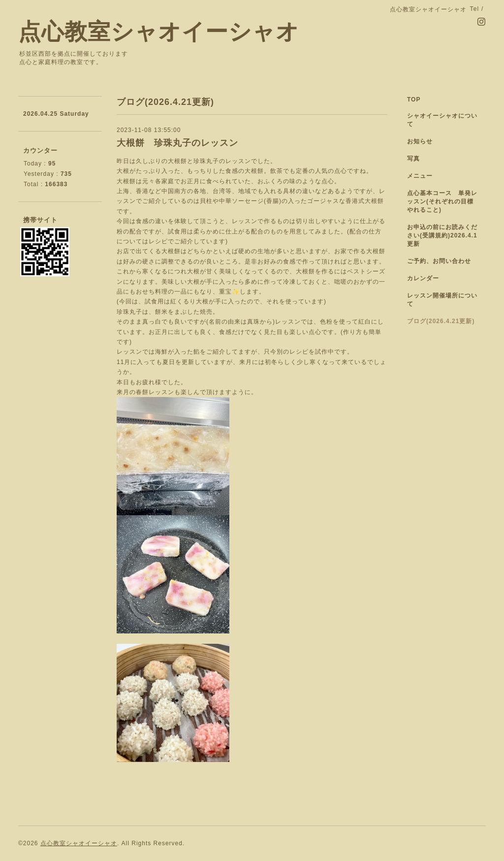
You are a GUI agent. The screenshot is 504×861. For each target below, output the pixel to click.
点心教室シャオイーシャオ (159, 32)
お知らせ (420, 141)
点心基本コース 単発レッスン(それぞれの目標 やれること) (443, 201)
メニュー (420, 176)
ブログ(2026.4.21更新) (441, 321)
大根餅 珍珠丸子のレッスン (177, 143)
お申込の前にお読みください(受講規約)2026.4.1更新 (442, 235)
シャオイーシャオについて (442, 120)
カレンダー (423, 278)
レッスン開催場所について (442, 300)
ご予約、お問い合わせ (439, 261)
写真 (413, 159)
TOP (414, 99)
